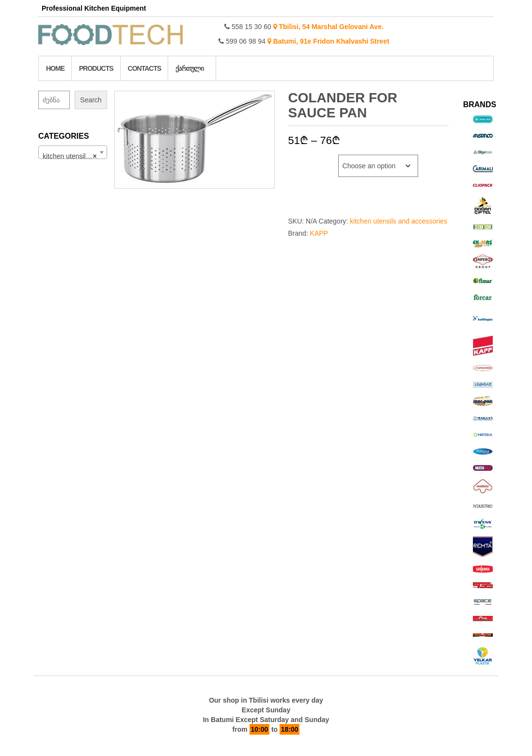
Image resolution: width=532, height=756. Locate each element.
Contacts (145, 68)
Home (55, 68)
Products (96, 68)
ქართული (189, 68)
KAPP (319, 233)
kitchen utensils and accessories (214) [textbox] (75, 156)
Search (91, 100)
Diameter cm (309, 160)
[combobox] (73, 152)
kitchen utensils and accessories (399, 221)
